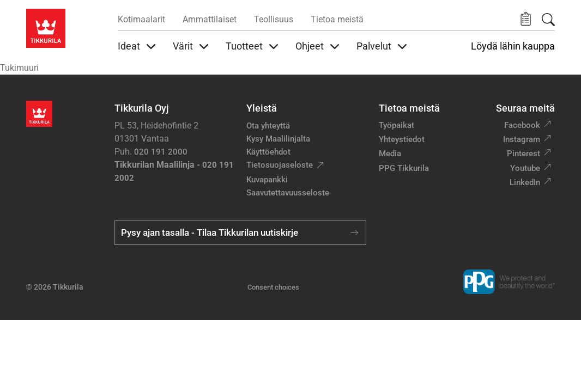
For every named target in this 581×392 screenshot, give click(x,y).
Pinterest (523, 154)
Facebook (522, 125)
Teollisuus (274, 19)
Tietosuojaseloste (280, 165)
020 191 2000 (161, 152)
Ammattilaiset (210, 19)
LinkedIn (525, 182)
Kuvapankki (267, 180)
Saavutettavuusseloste (288, 193)
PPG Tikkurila (404, 168)
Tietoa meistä (337, 19)
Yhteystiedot (402, 139)
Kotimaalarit (141, 19)
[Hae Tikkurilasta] (548, 20)
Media (390, 154)
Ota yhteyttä (268, 126)
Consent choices (273, 287)
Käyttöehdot (268, 152)
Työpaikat (397, 125)
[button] (526, 19)
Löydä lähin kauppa (513, 46)
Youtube (525, 168)
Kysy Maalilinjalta (278, 139)
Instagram (522, 139)
